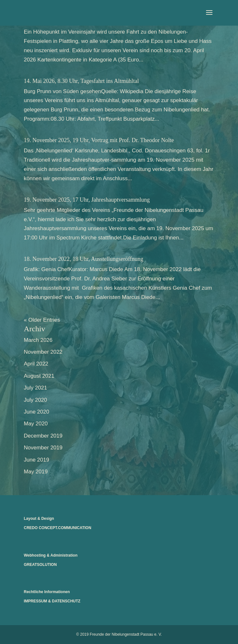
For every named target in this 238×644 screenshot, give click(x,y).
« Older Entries (42, 320)
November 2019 (43, 448)
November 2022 (43, 352)
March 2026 (38, 340)
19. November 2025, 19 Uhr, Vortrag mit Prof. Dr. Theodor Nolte (99, 140)
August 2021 (39, 376)
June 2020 (37, 412)
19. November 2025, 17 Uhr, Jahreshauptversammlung (87, 200)
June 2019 (37, 460)
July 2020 (36, 400)
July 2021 (36, 388)
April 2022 (36, 364)
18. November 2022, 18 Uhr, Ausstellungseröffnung (84, 259)
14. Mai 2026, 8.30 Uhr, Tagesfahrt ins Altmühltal (81, 81)
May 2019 (36, 472)
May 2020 (36, 424)
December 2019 (43, 436)
